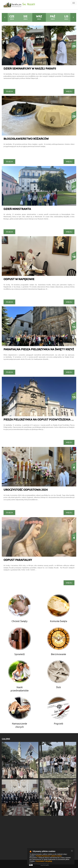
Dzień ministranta (17, 209)
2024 (12, 17)
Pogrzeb (58, 724)
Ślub (58, 687)
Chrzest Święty (19, 621)
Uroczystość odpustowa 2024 (26, 490)
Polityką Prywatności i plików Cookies (49, 856)
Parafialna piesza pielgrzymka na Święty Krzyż (39, 349)
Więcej (69, 91)
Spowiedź (20, 654)
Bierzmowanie (58, 654)
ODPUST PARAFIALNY (18, 560)
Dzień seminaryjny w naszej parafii (30, 68)
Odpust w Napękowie (19, 279)
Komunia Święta (58, 621)
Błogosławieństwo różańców (26, 139)
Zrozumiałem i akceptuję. (44, 861)
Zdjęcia (9, 91)
